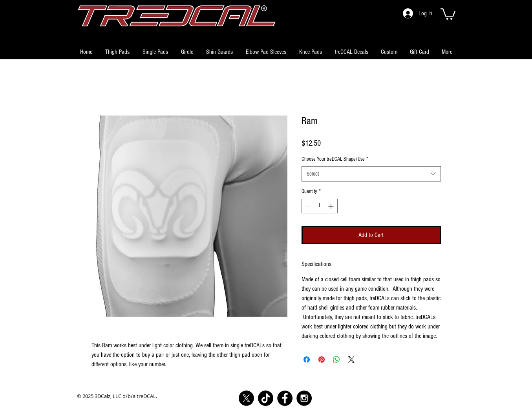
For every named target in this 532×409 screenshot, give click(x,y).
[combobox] (371, 174)
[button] (448, 13)
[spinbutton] (320, 206)
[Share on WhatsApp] (336, 359)
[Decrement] (308, 206)
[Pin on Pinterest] (322, 359)
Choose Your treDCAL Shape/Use (335, 159)
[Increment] (332, 206)
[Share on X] (351, 359)
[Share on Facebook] (307, 359)
